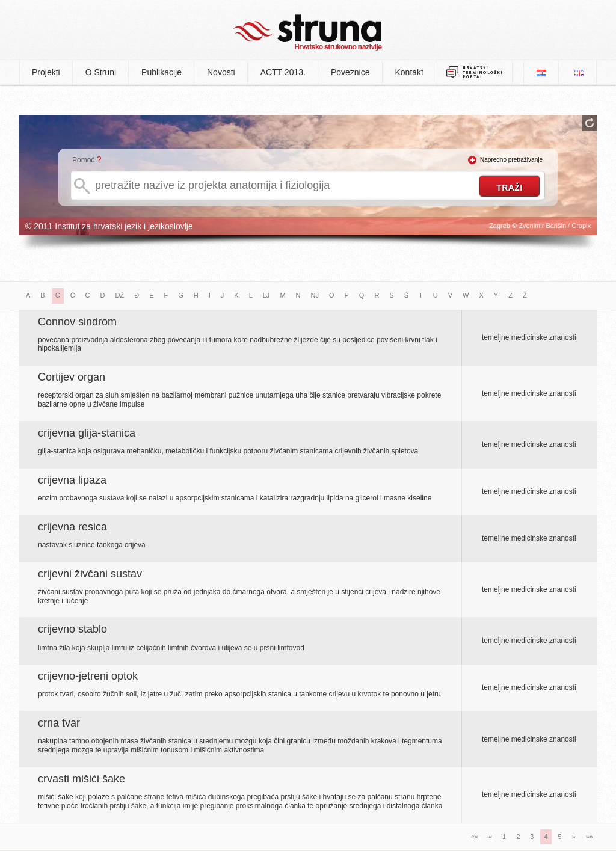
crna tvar (59, 723)
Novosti (221, 72)
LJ (266, 295)
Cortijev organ (72, 377)
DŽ (120, 295)
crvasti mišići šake (82, 779)
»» (590, 837)
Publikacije (162, 72)
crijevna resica (72, 527)
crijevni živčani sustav (90, 574)
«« (475, 837)
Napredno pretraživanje (511, 160)
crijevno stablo (72, 629)
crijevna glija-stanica (87, 433)
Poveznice (350, 72)
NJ (315, 295)
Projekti (46, 72)
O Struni (101, 72)
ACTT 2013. (283, 72)
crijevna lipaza (72, 480)
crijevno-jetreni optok (88, 676)
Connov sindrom (77, 322)
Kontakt (409, 72)
